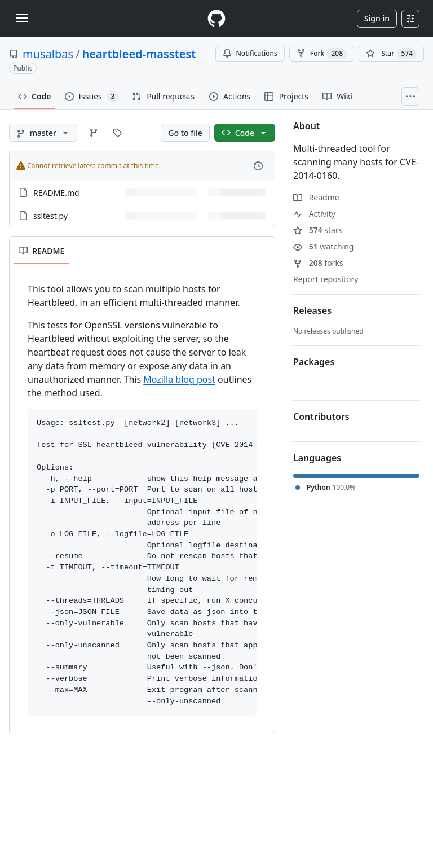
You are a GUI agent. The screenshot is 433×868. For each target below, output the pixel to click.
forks (318, 263)
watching (323, 246)
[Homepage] (216, 18)
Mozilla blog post (179, 379)
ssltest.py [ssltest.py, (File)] (50, 216)
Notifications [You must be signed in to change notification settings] (250, 53)
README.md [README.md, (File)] (56, 193)
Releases (312, 310)
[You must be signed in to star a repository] (391, 54)
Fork (322, 54)
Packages (314, 362)
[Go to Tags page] (117, 133)
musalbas (48, 54)
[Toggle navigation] (22, 18)
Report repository (326, 279)
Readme (316, 197)
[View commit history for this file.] (258, 166)
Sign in (377, 18)
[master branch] (43, 133)
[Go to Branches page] (94, 133)
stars (318, 230)
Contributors (321, 417)
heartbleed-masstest (139, 54)
